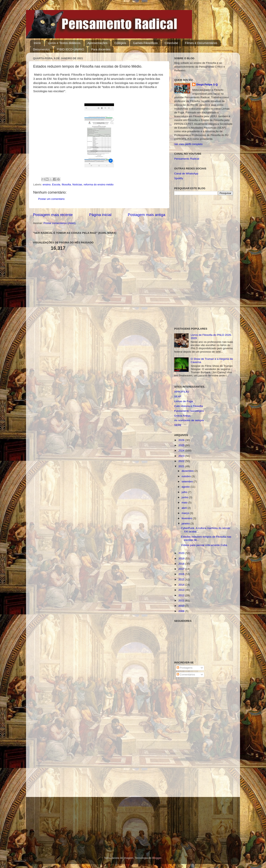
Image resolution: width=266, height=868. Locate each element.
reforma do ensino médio (98, 184)
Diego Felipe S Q (207, 84)
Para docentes (101, 49)
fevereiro (187, 518)
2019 (182, 558)
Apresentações (97, 43)
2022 (182, 461)
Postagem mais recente (53, 215)
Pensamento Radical (187, 159)
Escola (56, 184)
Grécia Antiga (182, 416)
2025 (182, 445)
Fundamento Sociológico (189, 411)
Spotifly (179, 178)
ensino (47, 184)
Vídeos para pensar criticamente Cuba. (204, 545)
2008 (182, 611)
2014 (182, 585)
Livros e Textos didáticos (64, 43)
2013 (182, 590)
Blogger (157, 858)
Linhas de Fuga (183, 401)
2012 (182, 595)
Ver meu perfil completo (188, 144)
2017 (182, 569)
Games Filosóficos (145, 43)
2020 (182, 553)
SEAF (178, 396)
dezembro (188, 471)
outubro (187, 476)
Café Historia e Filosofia (188, 406)
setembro (188, 481)
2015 (182, 579)
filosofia (66, 184)
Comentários (186, 674)
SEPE (178, 425)
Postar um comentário (51, 199)
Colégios (120, 43)
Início (37, 43)
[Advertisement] (204, 261)
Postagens (185, 668)
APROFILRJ (182, 392)
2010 (182, 606)
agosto (186, 487)
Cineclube (171, 43)
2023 (182, 456)
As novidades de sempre (189, 420)
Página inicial (100, 215)
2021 (182, 466)
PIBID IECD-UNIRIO (70, 49)
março (186, 513)
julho (185, 492)
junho (185, 497)
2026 (182, 440)
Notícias (77, 184)
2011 (182, 600)
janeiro (186, 523)
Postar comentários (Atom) (60, 223)
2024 (182, 450)
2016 (182, 574)
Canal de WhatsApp (186, 173)
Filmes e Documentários (201, 43)
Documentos (41, 49)
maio (185, 502)
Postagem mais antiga (146, 215)
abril (184, 508)
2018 (182, 564)
